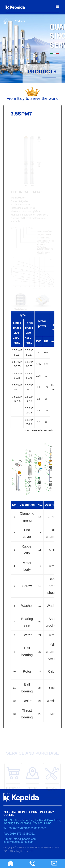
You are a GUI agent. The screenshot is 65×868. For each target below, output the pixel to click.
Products (19, 20)
